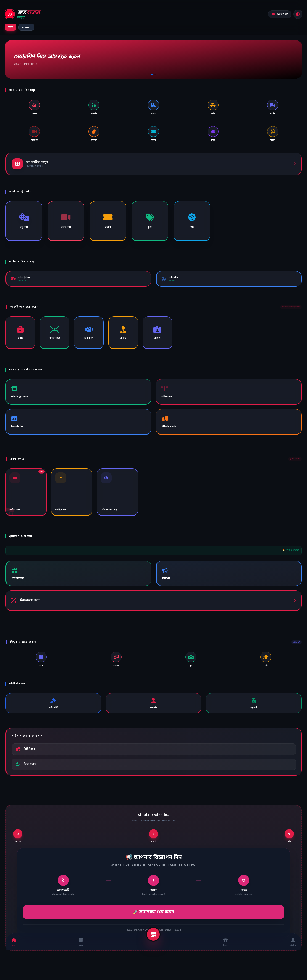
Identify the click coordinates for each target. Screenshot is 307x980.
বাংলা (11, 27)
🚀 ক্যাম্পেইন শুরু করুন (153, 912)
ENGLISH (26, 27)
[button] (152, 75)
